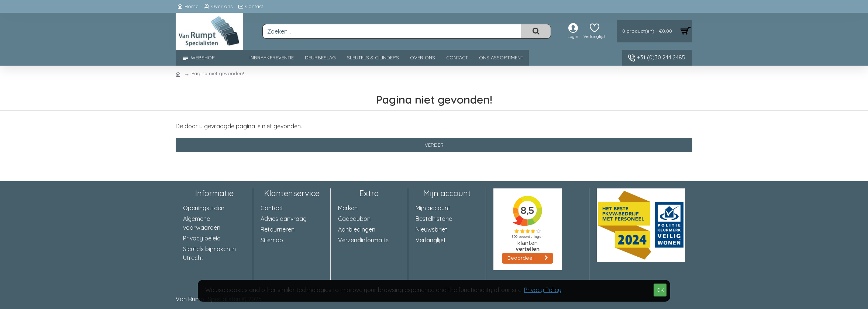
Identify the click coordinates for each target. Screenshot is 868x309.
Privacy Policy (543, 290)
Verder (434, 145)
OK (660, 290)
